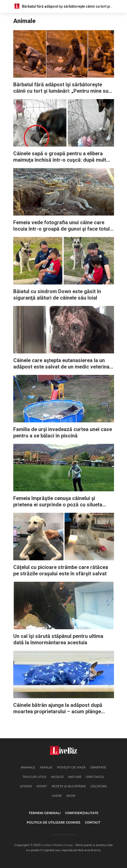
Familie (46, 767)
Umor (57, 796)
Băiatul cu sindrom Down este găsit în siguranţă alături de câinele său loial (57, 295)
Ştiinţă (26, 786)
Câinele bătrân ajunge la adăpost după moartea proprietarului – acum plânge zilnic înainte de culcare (58, 708)
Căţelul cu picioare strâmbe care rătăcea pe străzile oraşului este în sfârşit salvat (61, 570)
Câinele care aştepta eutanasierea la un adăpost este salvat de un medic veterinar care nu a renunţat (62, 364)
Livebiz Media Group (57, 845)
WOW (71, 796)
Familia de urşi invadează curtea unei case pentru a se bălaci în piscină (63, 432)
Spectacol (95, 777)
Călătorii (99, 786)
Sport (42, 786)
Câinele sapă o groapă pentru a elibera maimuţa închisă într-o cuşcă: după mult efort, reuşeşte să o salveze (60, 157)
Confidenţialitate (82, 813)
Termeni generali (45, 813)
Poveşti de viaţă (71, 767)
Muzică (57, 777)
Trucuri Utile (35, 777)
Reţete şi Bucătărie (69, 786)
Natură (75, 777)
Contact (93, 822)
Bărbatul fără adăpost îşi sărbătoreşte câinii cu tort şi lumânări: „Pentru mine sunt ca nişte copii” (63, 88)
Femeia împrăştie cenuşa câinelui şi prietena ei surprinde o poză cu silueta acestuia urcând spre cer (58, 502)
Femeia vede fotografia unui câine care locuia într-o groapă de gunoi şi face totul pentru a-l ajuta (61, 226)
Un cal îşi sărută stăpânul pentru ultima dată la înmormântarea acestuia (58, 639)
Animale (28, 767)
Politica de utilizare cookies (54, 822)
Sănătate (98, 767)
